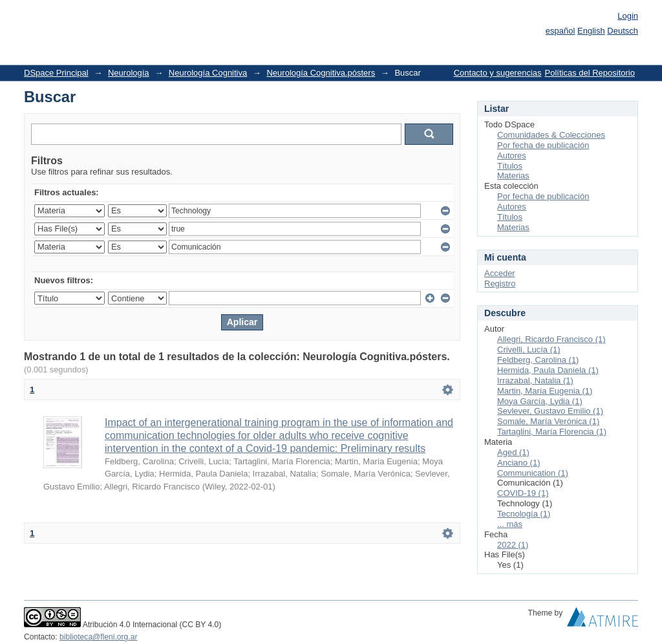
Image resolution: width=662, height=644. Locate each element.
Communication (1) (533, 473)
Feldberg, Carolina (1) (538, 360)
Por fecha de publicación (543, 145)
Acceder (500, 273)
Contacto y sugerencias (498, 73)
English (591, 31)
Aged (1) (513, 452)
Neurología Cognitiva (208, 73)
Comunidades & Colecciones (551, 135)
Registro (500, 284)
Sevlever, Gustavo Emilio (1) (550, 411)
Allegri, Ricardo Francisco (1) (551, 339)
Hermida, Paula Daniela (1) (548, 370)
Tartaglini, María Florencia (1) (552, 432)
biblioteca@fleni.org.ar (98, 637)
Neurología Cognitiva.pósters (321, 73)
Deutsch (623, 31)
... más (510, 524)
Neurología (129, 73)
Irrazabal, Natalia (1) (535, 381)
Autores (512, 156)
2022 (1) (513, 545)
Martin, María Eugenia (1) (545, 391)
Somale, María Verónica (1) (548, 421)
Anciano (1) (518, 463)
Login (628, 16)
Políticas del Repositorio (590, 73)
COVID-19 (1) (523, 493)
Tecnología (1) (524, 514)
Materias (513, 176)
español (561, 31)
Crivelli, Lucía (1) (529, 349)
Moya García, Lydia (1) (540, 401)
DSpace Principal (56, 73)
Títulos (510, 166)
